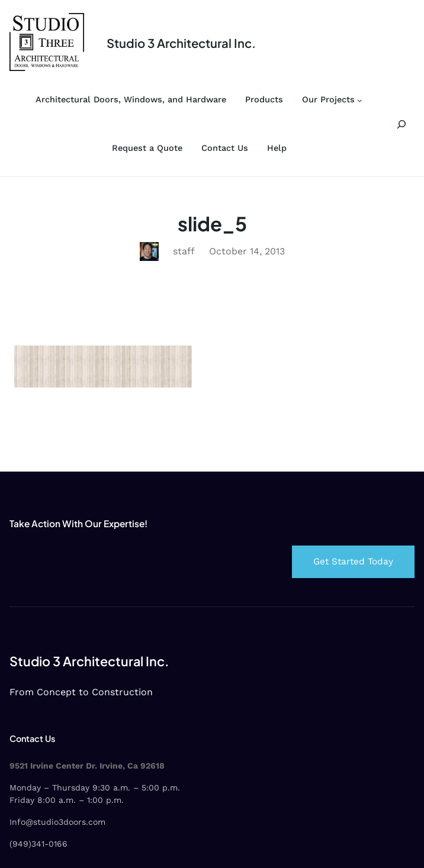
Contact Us (32, 738)
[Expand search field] (401, 124)
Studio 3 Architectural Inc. (181, 43)
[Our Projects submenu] (360, 100)
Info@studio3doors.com (57, 822)
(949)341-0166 (38, 844)
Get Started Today (353, 562)
